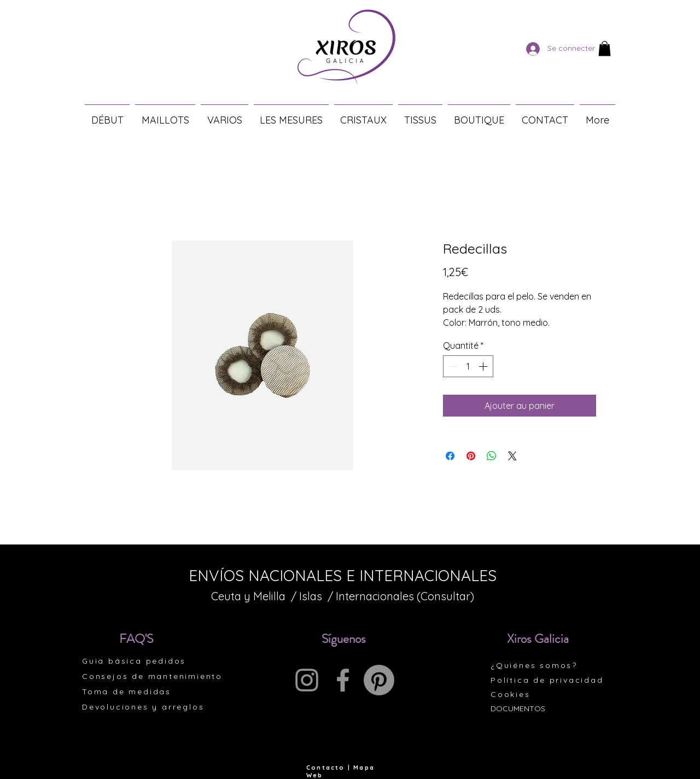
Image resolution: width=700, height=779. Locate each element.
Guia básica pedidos (134, 661)
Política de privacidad (547, 680)
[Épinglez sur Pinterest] (471, 456)
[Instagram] (307, 680)
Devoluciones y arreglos (143, 707)
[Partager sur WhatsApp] (492, 456)
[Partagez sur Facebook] (450, 456)
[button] (605, 48)
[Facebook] (343, 680)
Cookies (511, 694)
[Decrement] (452, 366)
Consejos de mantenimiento (152, 676)
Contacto (326, 768)
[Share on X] (512, 456)
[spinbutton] (468, 366)
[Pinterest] (379, 680)
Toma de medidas (127, 692)
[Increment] (484, 366)
